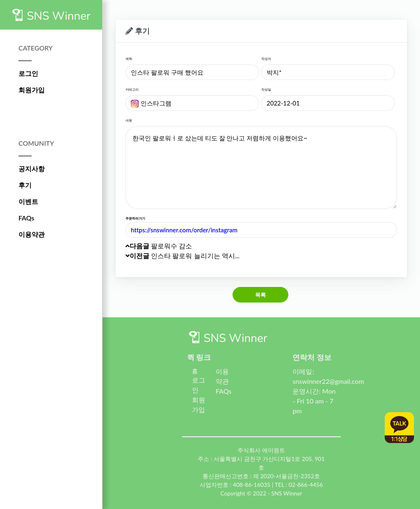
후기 (25, 185)
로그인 (28, 73)
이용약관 (32, 234)
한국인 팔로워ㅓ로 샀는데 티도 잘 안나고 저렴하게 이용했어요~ (261, 167)
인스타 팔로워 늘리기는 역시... (183, 256)
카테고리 (132, 89)
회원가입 (32, 90)
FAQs (26, 218)
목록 (261, 295)
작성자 (266, 59)
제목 (129, 59)
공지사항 (32, 169)
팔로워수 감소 (159, 246)
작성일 (266, 89)
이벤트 (28, 201)
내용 (129, 120)
